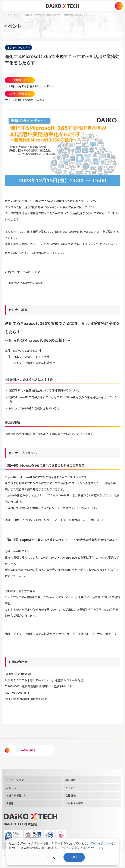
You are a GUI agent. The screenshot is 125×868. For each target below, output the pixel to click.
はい (74, 857)
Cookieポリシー (102, 843)
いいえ (51, 857)
